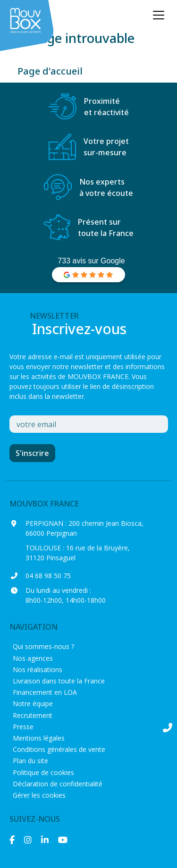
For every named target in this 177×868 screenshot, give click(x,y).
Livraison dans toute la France (59, 681)
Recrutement (33, 715)
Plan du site (30, 761)
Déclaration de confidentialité (58, 784)
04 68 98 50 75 (48, 576)
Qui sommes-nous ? (43, 646)
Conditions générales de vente (59, 749)
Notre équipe (33, 704)
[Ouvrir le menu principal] (159, 15)
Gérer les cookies (39, 795)
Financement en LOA (45, 692)
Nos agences (33, 658)
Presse (23, 727)
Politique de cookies (43, 772)
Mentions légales (39, 738)
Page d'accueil (50, 71)
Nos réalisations (38, 670)
